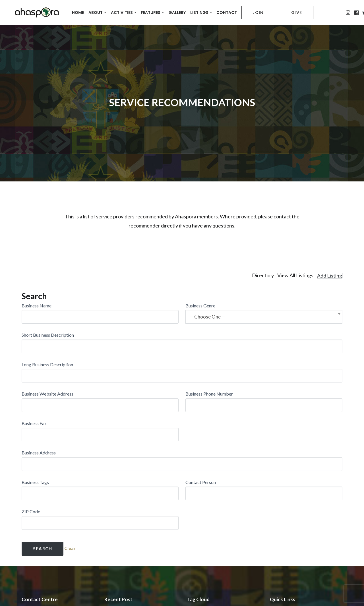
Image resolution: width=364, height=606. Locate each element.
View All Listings (295, 260)
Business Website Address (47, 378)
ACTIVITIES (124, 12)
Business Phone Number (209, 378)
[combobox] (264, 301)
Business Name (37, 290)
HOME (78, 12)
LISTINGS (201, 12)
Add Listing (330, 260)
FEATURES (152, 12)
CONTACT (227, 12)
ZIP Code (31, 496)
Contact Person (201, 467)
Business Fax (34, 408)
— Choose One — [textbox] (207, 301)
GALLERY (177, 12)
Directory (263, 260)
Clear (70, 533)
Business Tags (35, 467)
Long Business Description (47, 349)
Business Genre (200, 290)
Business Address (39, 437)
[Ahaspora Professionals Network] (33, 12)
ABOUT (97, 12)
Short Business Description (48, 319)
